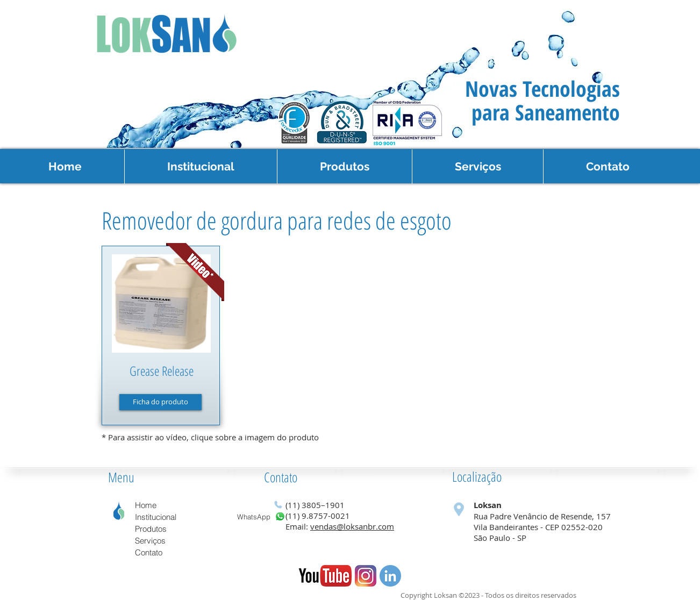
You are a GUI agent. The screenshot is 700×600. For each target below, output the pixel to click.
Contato (281, 477)
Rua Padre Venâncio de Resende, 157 (542, 516)
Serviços (150, 541)
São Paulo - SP (501, 538)
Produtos (151, 529)
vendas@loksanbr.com (352, 526)
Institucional (156, 517)
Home (146, 505)
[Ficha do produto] (160, 402)
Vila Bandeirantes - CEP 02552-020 (538, 527)
